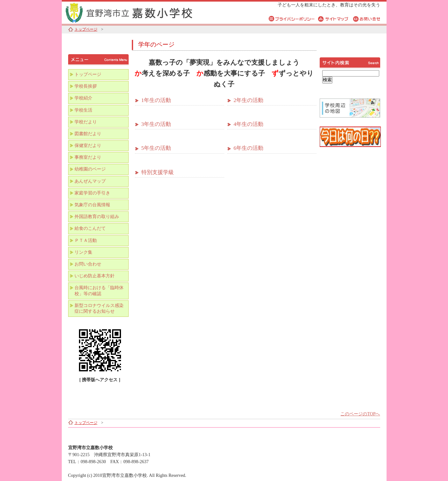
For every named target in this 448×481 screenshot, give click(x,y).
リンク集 (83, 252)
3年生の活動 (156, 124)
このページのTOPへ (360, 414)
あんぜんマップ (90, 181)
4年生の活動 (249, 124)
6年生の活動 (249, 148)
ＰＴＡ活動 (86, 240)
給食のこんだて (90, 228)
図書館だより (88, 134)
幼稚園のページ (90, 169)
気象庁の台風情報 (92, 205)
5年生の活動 (156, 148)
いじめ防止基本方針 (95, 276)
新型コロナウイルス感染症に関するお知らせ (99, 308)
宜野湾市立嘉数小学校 (141, 12)
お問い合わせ (88, 264)
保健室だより (88, 146)
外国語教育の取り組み (97, 217)
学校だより (86, 122)
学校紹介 (83, 98)
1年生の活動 (156, 100)
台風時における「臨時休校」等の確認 (99, 291)
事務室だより (88, 157)
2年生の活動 (249, 100)
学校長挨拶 (86, 86)
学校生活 (83, 110)
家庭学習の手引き (92, 193)
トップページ (86, 29)
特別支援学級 (158, 172)
